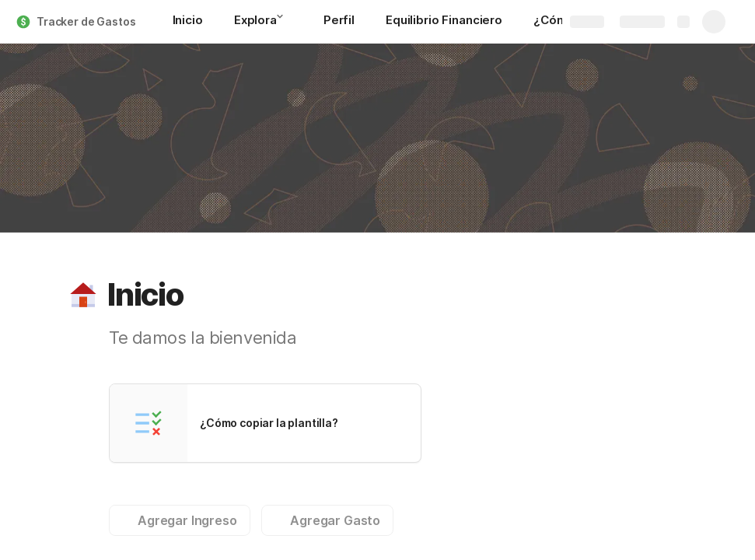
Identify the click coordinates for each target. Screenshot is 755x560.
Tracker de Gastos (86, 21)
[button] (285, 21)
